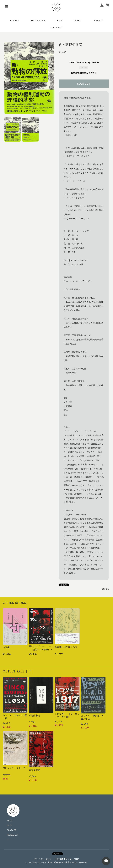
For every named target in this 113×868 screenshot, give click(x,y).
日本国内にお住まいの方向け (84, 73)
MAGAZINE (38, 21)
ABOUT (98, 21)
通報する (105, 589)
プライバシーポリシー (44, 859)
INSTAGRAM (13, 835)
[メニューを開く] (6, 6)
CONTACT (56, 27)
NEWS (78, 21)
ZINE (60, 21)
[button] (13, 129)
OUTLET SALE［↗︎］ (19, 671)
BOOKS (15, 21)
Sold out (84, 67)
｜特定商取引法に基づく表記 (67, 859)
